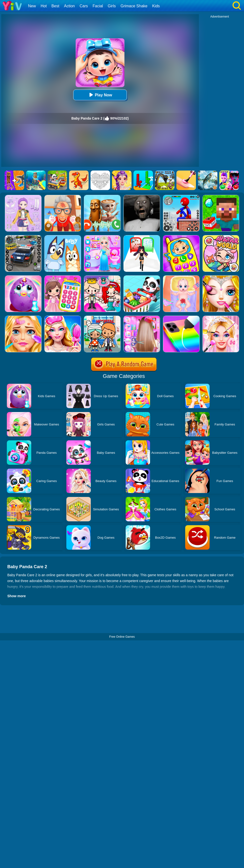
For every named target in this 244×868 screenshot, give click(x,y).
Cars (84, 6)
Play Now (100, 95)
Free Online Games (122, 637)
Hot (44, 6)
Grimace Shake (134, 6)
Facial (98, 6)
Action (69, 6)
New (32, 6)
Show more (16, 596)
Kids (156, 6)
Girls (112, 6)
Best (55, 6)
